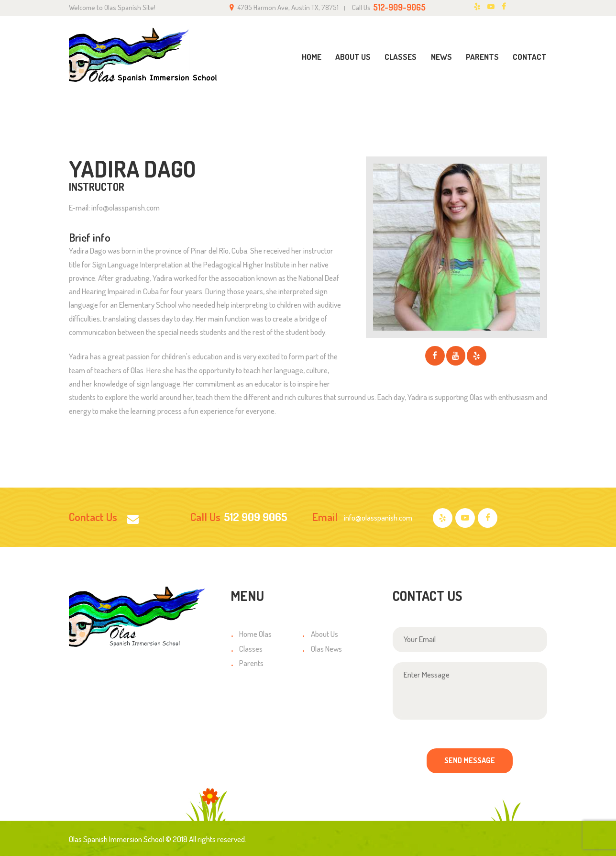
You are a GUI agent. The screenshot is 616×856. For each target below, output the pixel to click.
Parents (251, 663)
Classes (251, 649)
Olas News (326, 649)
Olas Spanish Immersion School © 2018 (128, 839)
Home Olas (255, 634)
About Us (324, 634)
